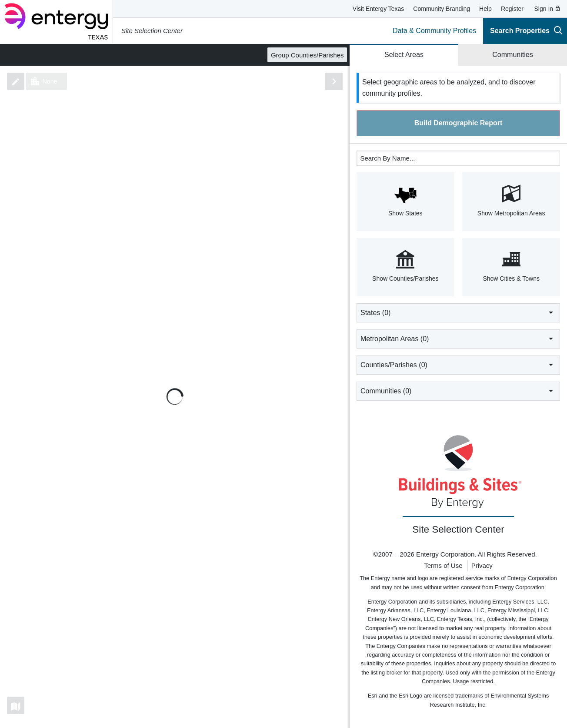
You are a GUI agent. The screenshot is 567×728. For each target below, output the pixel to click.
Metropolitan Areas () (458, 339)
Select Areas (404, 55)
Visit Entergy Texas (379, 9)
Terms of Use (443, 565)
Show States (405, 201)
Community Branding (442, 9)
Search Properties (526, 30)
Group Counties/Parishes (307, 55)
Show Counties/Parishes (405, 266)
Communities (512, 55)
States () (458, 312)
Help (485, 9)
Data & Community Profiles (434, 31)
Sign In (548, 9)
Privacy (482, 565)
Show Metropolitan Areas (511, 201)
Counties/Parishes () (458, 365)
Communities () (458, 391)
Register (512, 9)
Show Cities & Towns (511, 266)
